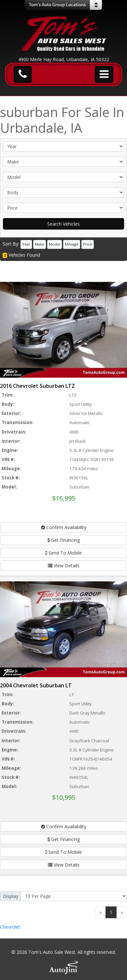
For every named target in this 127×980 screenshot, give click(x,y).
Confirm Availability (64, 527)
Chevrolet (10, 927)
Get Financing (63, 540)
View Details (64, 566)
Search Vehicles (63, 224)
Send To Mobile (63, 553)
